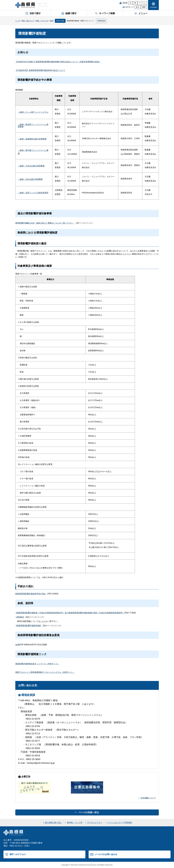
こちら (43, 621)
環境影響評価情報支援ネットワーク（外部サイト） (37, 664)
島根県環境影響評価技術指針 (29, 626)
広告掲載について (148, 798)
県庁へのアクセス (18, 854)
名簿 (17, 645)
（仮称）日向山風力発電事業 (30, 179)
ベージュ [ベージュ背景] (142, 3)
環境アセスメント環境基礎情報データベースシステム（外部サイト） (45, 672)
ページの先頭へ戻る (89, 812)
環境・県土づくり (28, 21)
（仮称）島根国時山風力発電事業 (32, 139)
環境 (52, 21)
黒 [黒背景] (135, 3)
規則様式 (20, 617)
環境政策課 (101, 21)
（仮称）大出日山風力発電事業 (31, 166)
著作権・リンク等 (75, 823)
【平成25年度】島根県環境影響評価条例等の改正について (40, 70)
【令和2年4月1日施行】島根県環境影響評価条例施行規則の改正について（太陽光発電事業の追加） (58, 62)
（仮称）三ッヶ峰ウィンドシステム (33, 112)
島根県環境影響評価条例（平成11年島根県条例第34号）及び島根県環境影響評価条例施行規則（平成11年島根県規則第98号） (70, 613)
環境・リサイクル (42, 21)
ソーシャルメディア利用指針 (120, 823)
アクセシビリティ (95, 823)
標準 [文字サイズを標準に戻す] (144, 7)
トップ (18, 21)
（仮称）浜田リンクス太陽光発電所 (33, 193)
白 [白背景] (131, 3)
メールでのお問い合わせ (106, 854)
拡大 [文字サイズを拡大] (138, 7)
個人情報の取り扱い (53, 823)
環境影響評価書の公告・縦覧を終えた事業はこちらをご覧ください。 (45, 223)
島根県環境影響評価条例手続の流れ (31, 594)
